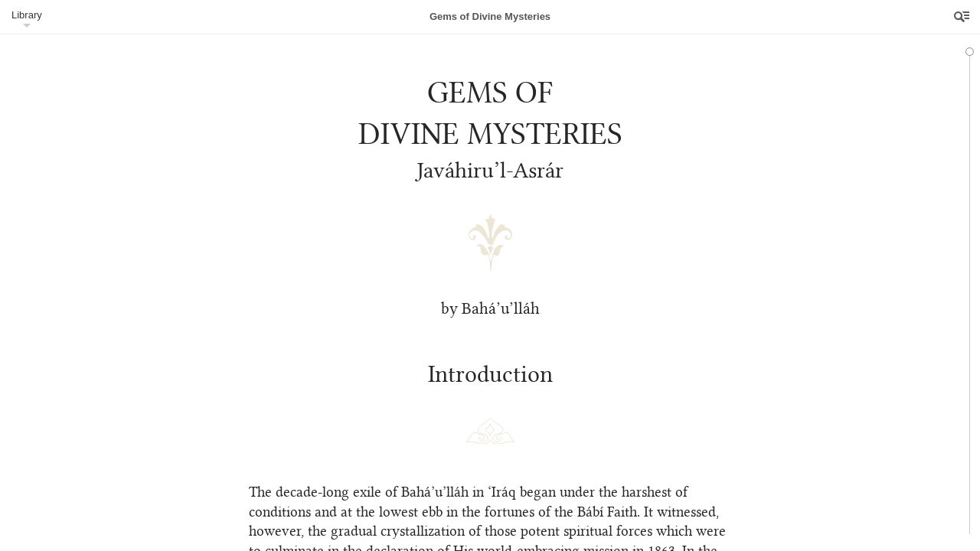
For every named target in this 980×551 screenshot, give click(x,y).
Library (27, 15)
